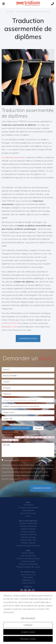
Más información (28, 618)
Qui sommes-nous (28, 513)
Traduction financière (28, 529)
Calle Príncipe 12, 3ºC (28, 575)
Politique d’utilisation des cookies (28, 567)
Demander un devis (28, 339)
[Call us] (52, 4)
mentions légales (25, 460)
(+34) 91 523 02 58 (11, 323)
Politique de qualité (28, 561)
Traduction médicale (28, 543)
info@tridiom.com (28, 580)
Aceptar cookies (28, 632)
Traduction (28, 505)
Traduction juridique (28, 532)
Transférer (38, 428)
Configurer (28, 625)
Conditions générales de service (28, 558)
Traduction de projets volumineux (28, 546)
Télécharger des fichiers (13, 424)
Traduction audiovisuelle (28, 523)
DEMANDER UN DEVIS (42, 488)
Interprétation (28, 510)
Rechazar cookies (28, 639)
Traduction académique (28, 534)
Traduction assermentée (28, 508)
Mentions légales (28, 553)
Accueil (10, 12)
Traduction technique (28, 537)
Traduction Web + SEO (28, 540)
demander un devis (10, 327)
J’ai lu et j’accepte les (16, 460)
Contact (28, 516)
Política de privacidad (29, 479)
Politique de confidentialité (28, 564)
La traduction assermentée (13, 157)
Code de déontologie (28, 556)
